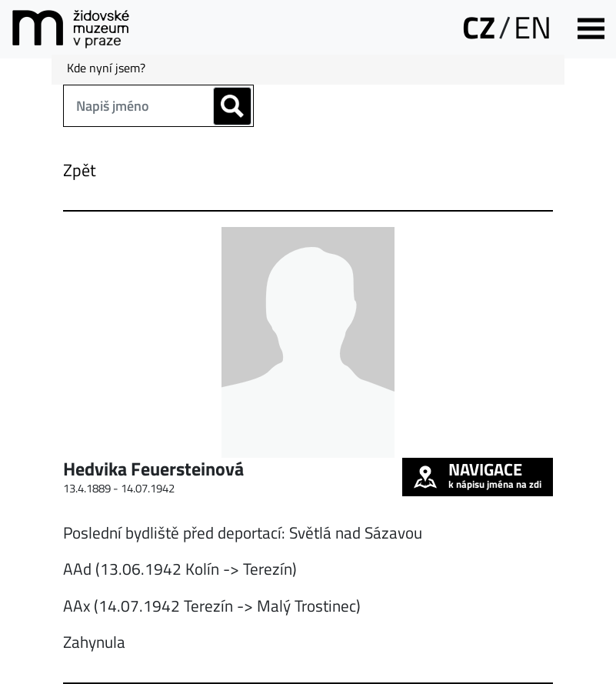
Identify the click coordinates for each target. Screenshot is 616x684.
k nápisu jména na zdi (478, 475)
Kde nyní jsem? (106, 68)
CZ (479, 27)
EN (533, 27)
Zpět (80, 170)
